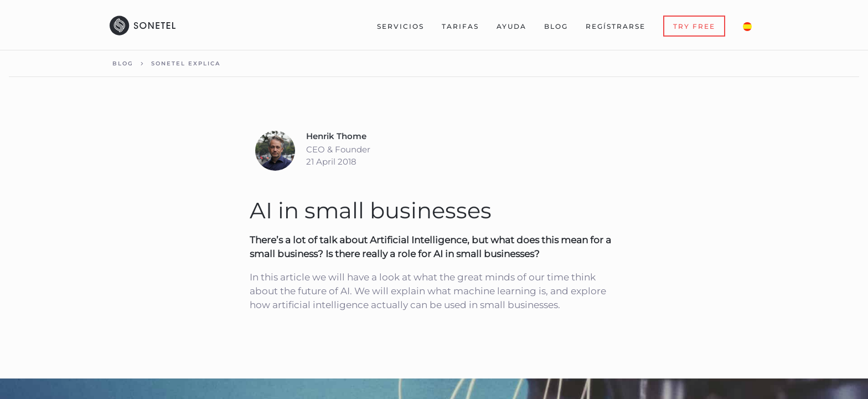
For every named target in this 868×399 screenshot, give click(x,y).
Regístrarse (616, 26)
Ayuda (512, 26)
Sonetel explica (186, 63)
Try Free (694, 26)
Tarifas (460, 26)
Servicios (401, 26)
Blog (556, 26)
